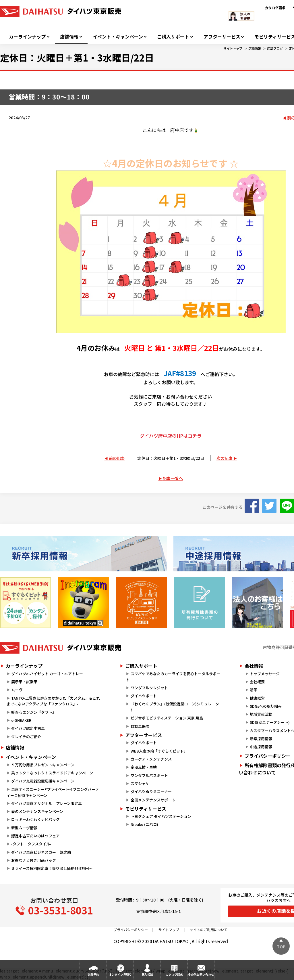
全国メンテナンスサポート (153, 800)
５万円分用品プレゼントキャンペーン (43, 765)
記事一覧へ (173, 478)
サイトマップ (169, 930)
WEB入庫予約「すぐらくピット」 (159, 751)
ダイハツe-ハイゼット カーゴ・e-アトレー (47, 674)
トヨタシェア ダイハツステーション (161, 816)
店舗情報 (69, 37)
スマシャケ (140, 783)
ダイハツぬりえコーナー (151, 792)
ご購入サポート (173, 37)
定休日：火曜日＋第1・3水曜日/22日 (171, 458)
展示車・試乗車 (24, 682)
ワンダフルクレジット (149, 688)
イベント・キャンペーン (118, 37)
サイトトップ (233, 48)
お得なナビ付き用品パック (35, 860)
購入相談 (147, 974)
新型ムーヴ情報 (24, 828)
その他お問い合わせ (201, 974)
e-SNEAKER (21, 720)
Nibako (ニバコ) (144, 824)
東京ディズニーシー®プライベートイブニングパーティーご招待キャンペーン (53, 792)
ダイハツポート (144, 696)
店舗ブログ (275, 48)
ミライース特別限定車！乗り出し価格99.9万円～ (52, 868)
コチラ (195, 436)
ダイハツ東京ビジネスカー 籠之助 (41, 852)
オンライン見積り (120, 974)
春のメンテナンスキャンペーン (37, 811)
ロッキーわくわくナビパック (35, 819)
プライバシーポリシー (131, 930)
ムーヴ (17, 690)
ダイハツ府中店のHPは (164, 436)
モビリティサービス (146, 809)
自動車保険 (140, 726)
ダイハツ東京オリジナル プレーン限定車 (47, 803)
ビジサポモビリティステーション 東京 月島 (167, 718)
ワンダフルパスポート (149, 775)
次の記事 (225, 458)
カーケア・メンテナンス (151, 759)
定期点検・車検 (144, 767)
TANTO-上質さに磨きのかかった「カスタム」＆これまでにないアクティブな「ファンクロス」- (53, 701)
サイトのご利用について (209, 930)
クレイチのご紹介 (26, 737)
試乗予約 (93, 974)
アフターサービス (222, 37)
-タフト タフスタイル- (31, 844)
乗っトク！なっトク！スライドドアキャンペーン (52, 773)
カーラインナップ (27, 37)
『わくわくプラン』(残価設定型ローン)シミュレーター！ (172, 707)
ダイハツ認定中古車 (28, 728)
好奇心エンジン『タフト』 (34, 712)
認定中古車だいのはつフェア (35, 836)
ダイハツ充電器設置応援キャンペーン (43, 781)
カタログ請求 (275, 8)
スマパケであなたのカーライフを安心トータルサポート (173, 677)
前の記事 (117, 458)
